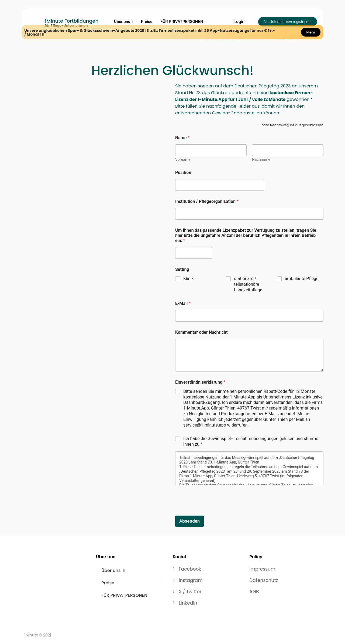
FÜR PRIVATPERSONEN (182, 22)
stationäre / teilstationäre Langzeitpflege (248, 284)
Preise (147, 22)
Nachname (261, 159)
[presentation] (216, 512)
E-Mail (183, 303)
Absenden (189, 521)
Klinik (189, 279)
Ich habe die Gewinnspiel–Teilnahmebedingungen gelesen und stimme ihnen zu (251, 441)
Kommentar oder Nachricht (201, 332)
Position (183, 173)
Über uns (123, 22)
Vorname (183, 159)
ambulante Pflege (302, 279)
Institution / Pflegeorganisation (207, 201)
